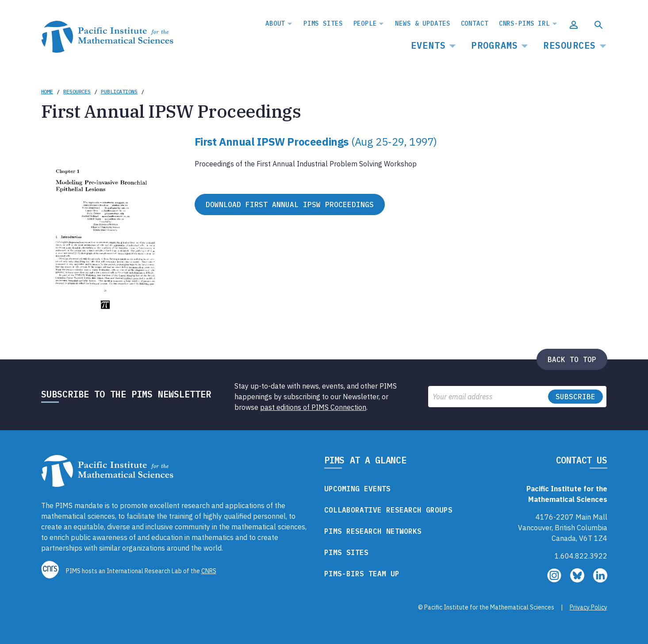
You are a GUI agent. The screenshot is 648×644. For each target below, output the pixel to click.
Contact (475, 23)
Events (429, 45)
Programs (495, 45)
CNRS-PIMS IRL (524, 23)
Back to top (572, 359)
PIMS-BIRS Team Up (362, 574)
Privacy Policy (589, 607)
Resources (569, 45)
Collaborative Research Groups (388, 510)
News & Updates (422, 23)
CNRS (209, 571)
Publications (119, 91)
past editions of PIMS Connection (313, 407)
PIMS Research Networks (373, 531)
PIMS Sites (323, 23)
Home (47, 91)
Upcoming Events (357, 489)
